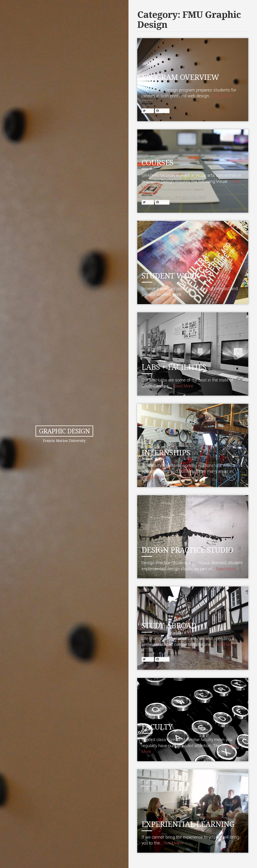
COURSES (159, 162)
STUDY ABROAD (171, 625)
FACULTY (159, 726)
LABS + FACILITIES (177, 367)
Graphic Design (64, 431)
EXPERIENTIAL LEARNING (191, 824)
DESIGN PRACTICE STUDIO (192, 550)
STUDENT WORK (173, 275)
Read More (223, 96)
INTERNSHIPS (168, 452)
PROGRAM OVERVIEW (183, 77)
